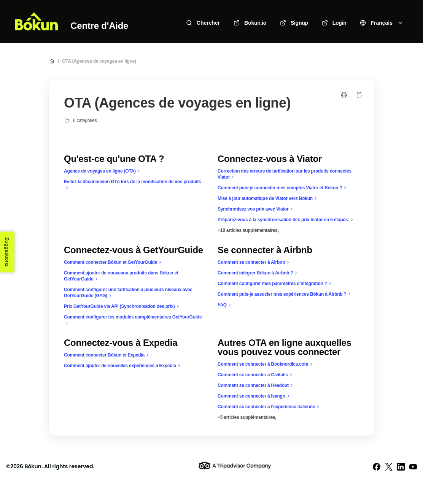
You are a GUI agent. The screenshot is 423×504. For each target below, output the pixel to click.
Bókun (33, 466)
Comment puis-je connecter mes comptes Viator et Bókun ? (283, 188)
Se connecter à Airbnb (265, 250)
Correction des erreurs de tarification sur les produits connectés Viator (285, 174)
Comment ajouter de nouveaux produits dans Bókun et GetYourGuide (121, 276)
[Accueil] (37, 21)
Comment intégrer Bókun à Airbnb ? (258, 273)
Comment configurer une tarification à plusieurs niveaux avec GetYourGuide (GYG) (128, 293)
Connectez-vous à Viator (270, 159)
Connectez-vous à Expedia (121, 343)
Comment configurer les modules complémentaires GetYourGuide (133, 320)
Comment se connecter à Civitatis (256, 375)
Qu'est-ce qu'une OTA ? (114, 159)
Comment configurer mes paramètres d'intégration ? (275, 284)
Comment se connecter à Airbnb (254, 262)
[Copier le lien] (359, 95)
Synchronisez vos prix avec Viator (256, 209)
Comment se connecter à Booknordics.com (266, 364)
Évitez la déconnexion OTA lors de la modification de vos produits (132, 185)
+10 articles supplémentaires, (248, 230)
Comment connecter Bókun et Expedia (107, 355)
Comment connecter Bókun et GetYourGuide (114, 262)
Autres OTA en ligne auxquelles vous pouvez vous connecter (285, 347)
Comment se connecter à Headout (256, 385)
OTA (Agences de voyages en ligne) (99, 61)
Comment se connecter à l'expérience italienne (269, 407)
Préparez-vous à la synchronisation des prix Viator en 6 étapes (286, 220)
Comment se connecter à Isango (254, 396)
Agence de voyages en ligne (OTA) (103, 171)
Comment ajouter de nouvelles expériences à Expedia (123, 366)
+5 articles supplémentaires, (247, 417)
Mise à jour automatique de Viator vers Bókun (268, 198)
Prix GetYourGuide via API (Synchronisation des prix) (122, 306)
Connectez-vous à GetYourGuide (134, 250)
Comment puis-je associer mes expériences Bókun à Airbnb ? (285, 294)
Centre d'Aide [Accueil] (99, 26)
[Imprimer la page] (344, 95)
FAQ (225, 305)
